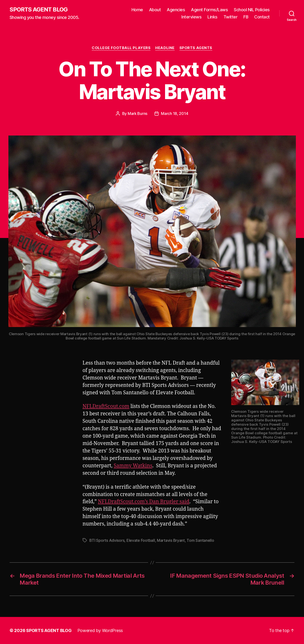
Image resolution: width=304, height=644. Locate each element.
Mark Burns (138, 113)
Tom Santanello (200, 540)
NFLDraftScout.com (106, 406)
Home (137, 10)
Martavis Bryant (171, 540)
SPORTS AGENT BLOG (39, 10)
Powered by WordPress (100, 630)
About (155, 10)
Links (212, 17)
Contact (262, 17)
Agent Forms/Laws (209, 10)
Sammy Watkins (133, 466)
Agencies (176, 10)
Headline (165, 48)
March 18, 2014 (175, 113)
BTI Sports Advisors (107, 540)
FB (246, 17)
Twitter (231, 17)
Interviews (191, 17)
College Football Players (121, 48)
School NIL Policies (252, 10)
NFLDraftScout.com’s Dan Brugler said (144, 502)
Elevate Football (141, 540)
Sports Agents (196, 48)
